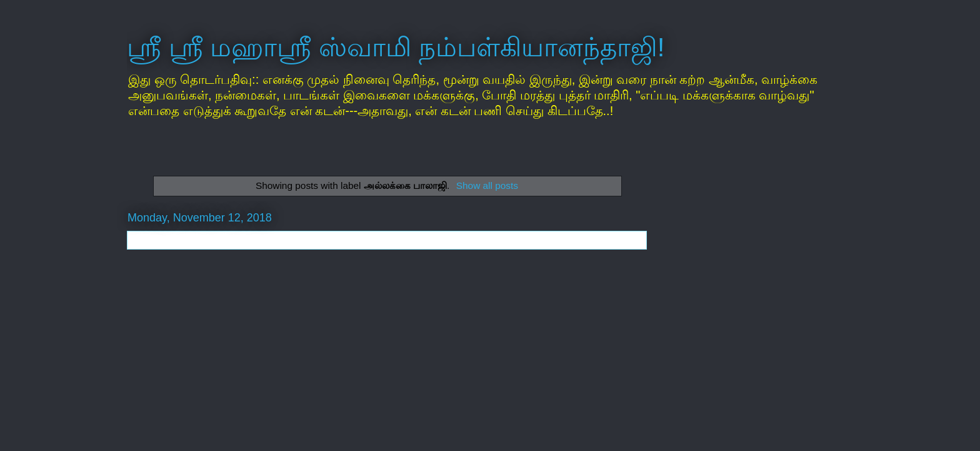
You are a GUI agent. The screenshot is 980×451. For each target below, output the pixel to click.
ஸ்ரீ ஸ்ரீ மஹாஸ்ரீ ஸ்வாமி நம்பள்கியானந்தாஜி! (396, 47)
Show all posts (487, 185)
